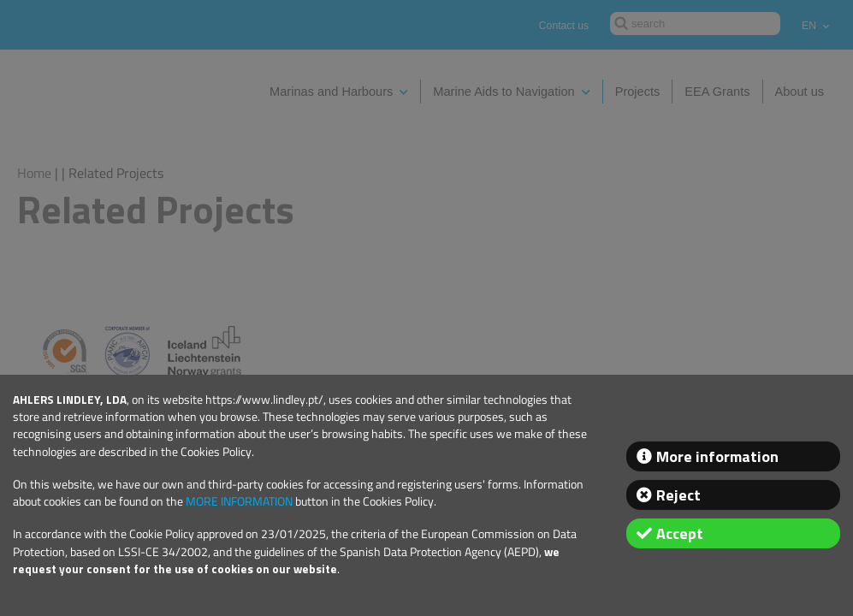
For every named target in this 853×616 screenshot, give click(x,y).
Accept (680, 533)
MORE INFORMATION (239, 501)
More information (717, 456)
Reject (678, 495)
